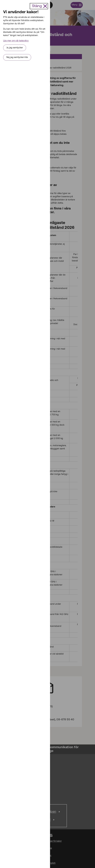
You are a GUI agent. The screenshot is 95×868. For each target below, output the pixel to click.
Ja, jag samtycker (15, 48)
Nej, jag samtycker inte (17, 57)
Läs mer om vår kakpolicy (16, 41)
